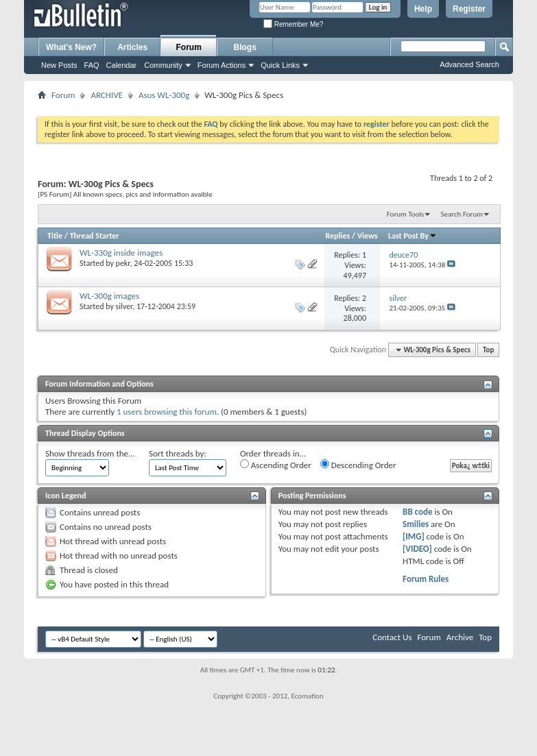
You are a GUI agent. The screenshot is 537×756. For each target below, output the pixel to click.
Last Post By (413, 236)
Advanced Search (469, 64)
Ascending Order (276, 465)
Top (488, 350)
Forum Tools (405, 214)
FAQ (92, 65)
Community (163, 65)
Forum (189, 47)
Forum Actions (222, 65)
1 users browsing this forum (167, 412)
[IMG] (414, 536)
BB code (417, 512)
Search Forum (462, 214)
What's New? (71, 47)
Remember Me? (293, 24)
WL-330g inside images (121, 253)
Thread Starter (95, 236)
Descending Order (358, 465)
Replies (338, 236)
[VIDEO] (417, 549)
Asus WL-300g (164, 95)
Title (55, 236)
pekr (123, 263)
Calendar (122, 65)
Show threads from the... (90, 453)
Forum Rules (426, 579)
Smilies (416, 524)
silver (124, 306)
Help (423, 9)
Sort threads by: (178, 453)
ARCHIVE (107, 95)
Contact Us (392, 637)
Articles (132, 47)
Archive (460, 637)
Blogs (245, 47)
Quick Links (280, 65)
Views (368, 236)
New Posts (59, 65)
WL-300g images (109, 296)
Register (469, 9)
